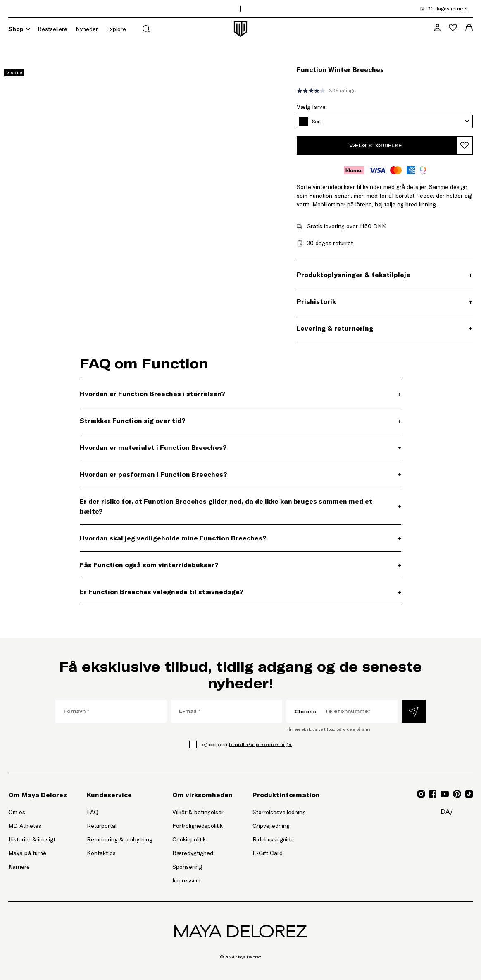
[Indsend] (414, 711)
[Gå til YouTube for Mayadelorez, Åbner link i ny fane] (445, 794)
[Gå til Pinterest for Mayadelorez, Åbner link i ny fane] (457, 794)
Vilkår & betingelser (198, 812)
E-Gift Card (268, 853)
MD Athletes (25, 826)
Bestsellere (52, 29)
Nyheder (87, 29)
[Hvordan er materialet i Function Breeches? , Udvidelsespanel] (240, 447)
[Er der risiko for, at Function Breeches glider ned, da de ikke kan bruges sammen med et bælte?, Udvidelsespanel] (240, 506)
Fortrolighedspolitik (198, 826)
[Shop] (28, 29)
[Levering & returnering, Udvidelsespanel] (385, 328)
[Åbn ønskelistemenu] (453, 27)
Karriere (19, 867)
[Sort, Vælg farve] (385, 121)
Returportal (120, 825)
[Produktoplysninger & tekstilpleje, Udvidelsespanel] (385, 275)
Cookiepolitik (189, 839)
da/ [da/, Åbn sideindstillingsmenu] (447, 811)
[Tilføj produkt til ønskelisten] (464, 146)
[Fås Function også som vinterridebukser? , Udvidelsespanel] (240, 565)
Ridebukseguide (273, 839)
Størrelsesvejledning (279, 812)
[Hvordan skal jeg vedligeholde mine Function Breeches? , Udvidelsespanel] (240, 538)
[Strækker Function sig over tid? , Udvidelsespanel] (240, 421)
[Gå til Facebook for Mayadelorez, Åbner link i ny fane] (433, 794)
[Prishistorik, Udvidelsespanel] (385, 301)
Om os (17, 812)
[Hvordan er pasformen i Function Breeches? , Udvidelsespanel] (240, 474)
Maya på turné (27, 853)
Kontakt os (101, 853)
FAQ (93, 812)
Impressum (186, 880)
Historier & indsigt (32, 839)
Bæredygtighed (193, 853)
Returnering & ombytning (120, 839)
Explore (116, 29)
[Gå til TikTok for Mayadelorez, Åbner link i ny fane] (469, 794)
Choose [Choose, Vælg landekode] (306, 711)
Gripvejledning (271, 826)
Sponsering (187, 867)
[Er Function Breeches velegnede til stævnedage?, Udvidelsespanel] (240, 592)
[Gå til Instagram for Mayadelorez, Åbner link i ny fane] (421, 794)
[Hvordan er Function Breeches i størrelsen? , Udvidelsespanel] (240, 394)
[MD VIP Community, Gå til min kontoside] (437, 27)
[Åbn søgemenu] (146, 29)
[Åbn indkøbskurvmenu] (469, 28)
